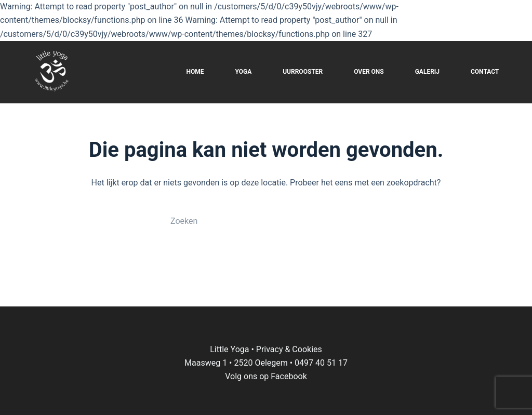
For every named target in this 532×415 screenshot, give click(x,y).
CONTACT (485, 72)
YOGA (243, 72)
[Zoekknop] (360, 221)
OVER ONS (369, 72)
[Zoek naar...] (256, 221)
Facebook (289, 376)
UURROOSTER (303, 72)
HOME (195, 72)
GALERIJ (427, 72)
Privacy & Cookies (289, 349)
